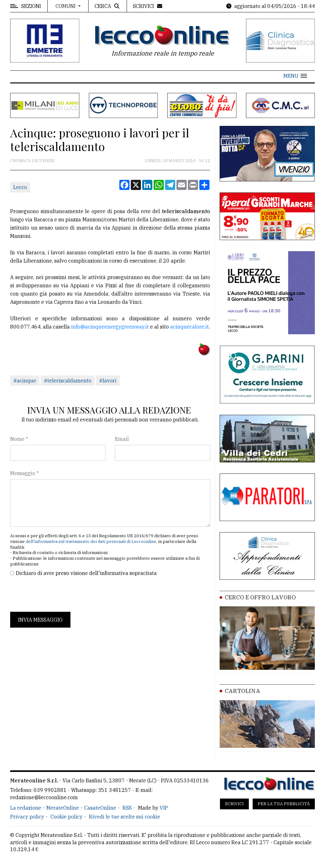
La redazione (26, 808)
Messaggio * (24, 473)
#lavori (108, 381)
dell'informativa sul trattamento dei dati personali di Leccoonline (91, 542)
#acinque (25, 381)
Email (122, 439)
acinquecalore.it (189, 327)
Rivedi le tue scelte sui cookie (125, 817)
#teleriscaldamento (68, 381)
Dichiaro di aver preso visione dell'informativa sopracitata (86, 573)
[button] (295, 76)
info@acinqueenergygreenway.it (110, 327)
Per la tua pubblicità (284, 804)
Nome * (19, 439)
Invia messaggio (40, 620)
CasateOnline (100, 808)
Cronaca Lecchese (32, 161)
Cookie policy (66, 817)
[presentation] (58, 594)
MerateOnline (63, 808)
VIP (164, 808)
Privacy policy (27, 817)
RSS (127, 808)
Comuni (66, 6)
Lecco (20, 187)
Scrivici (234, 804)
